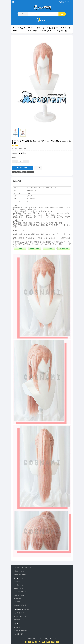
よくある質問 (19, 634)
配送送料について (21, 620)
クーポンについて (21, 592)
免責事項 (18, 602)
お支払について (20, 613)
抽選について (19, 588)
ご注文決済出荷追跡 (21, 631)
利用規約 (18, 598)
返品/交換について (21, 616)
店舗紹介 (18, 582)
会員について (19, 585)
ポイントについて (21, 595)
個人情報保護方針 (21, 605)
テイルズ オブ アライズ (28, 28)
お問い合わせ (19, 627)
